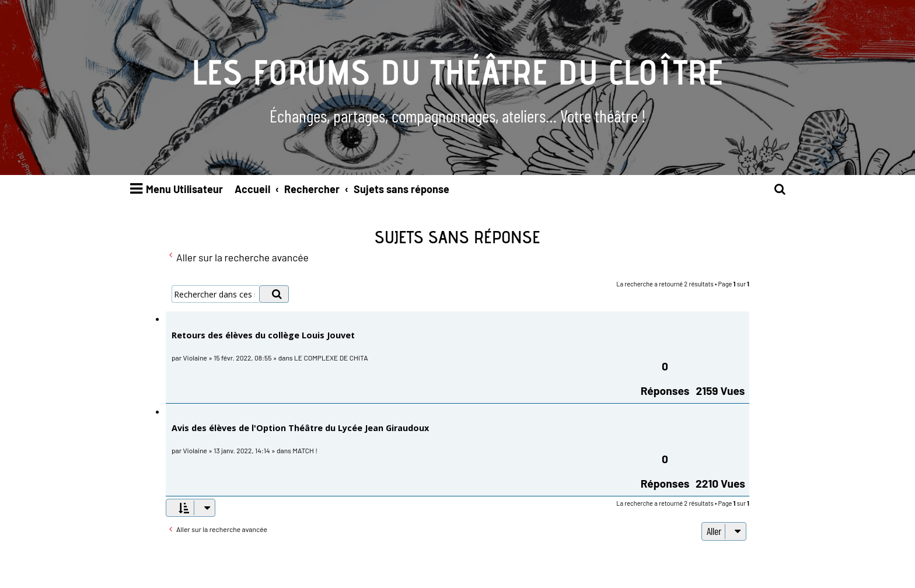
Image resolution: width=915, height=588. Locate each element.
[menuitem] (780, 189)
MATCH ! (305, 450)
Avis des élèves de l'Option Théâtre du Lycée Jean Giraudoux (300, 428)
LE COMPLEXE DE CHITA (331, 358)
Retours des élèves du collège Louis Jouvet (263, 335)
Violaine (195, 358)
